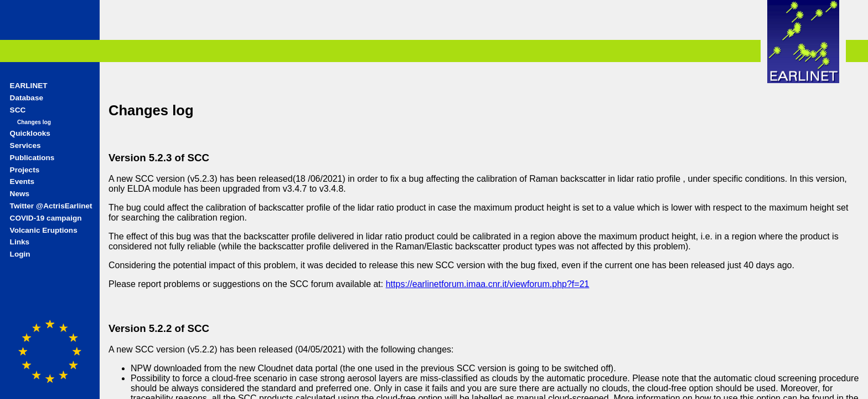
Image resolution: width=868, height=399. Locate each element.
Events (22, 181)
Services (25, 145)
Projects (25, 170)
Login (20, 254)
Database (27, 98)
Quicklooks (30, 133)
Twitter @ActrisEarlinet (51, 206)
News (20, 194)
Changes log (34, 122)
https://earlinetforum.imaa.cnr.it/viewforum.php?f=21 (488, 284)
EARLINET (29, 86)
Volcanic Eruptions (44, 230)
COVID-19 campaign (46, 218)
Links (20, 242)
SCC (18, 110)
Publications (32, 158)
